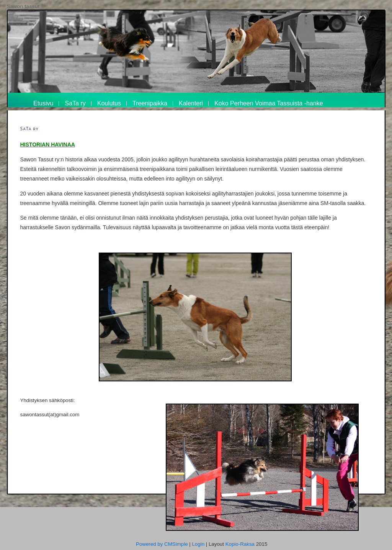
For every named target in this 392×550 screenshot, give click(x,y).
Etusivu (43, 103)
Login (198, 544)
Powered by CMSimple (162, 544)
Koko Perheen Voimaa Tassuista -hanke (269, 103)
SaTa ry (75, 103)
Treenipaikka (150, 103)
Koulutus (109, 103)
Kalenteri (191, 103)
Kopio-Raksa (240, 544)
